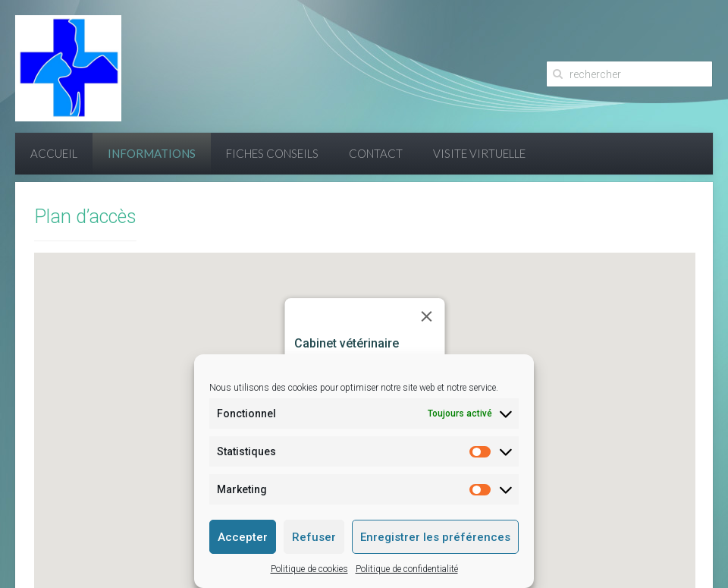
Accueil (54, 153)
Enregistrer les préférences (435, 537)
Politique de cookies (309, 569)
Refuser (314, 537)
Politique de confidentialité (407, 569)
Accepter (243, 537)
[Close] (427, 316)
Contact (376, 153)
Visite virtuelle (479, 153)
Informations (152, 153)
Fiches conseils (272, 153)
